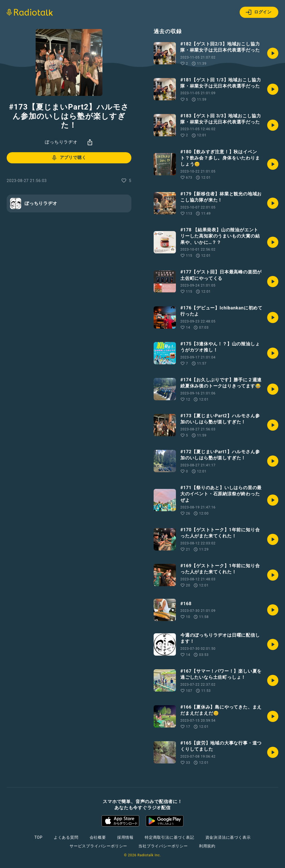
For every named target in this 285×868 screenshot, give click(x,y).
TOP (39, 837)
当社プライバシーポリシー (163, 846)
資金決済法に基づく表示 (228, 837)
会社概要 (98, 837)
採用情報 (125, 837)
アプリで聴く (69, 158)
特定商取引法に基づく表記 (169, 837)
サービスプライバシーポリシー (98, 846)
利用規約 (207, 846)
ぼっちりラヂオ (61, 142)
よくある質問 (66, 837)
